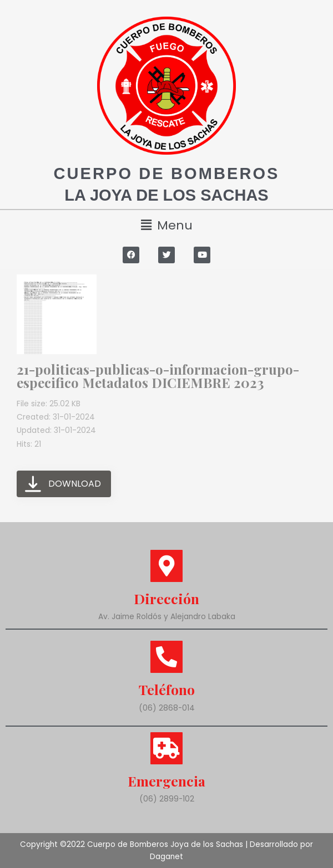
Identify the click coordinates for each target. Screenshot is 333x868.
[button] (167, 225)
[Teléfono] (167, 657)
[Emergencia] (167, 748)
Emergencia (167, 780)
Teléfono (167, 689)
